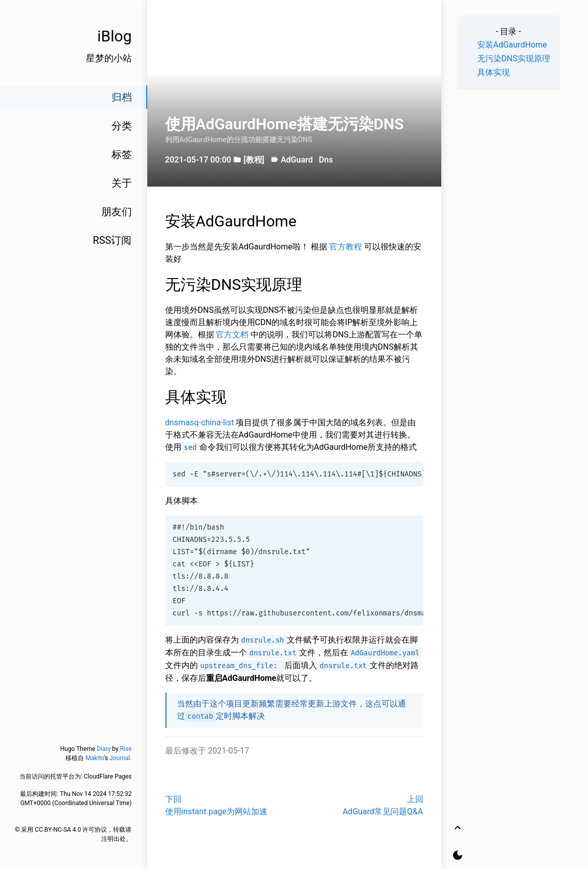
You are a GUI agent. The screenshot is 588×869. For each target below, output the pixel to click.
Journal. (120, 758)
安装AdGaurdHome (512, 45)
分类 (122, 126)
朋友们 (117, 212)
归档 (122, 97)
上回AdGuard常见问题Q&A (383, 805)
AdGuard (297, 160)
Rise (126, 749)
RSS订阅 (112, 240)
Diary (104, 749)
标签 (122, 154)
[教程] (254, 160)
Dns (326, 160)
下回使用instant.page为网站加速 (216, 805)
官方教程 (347, 247)
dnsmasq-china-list (201, 422)
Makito (95, 758)
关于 (122, 183)
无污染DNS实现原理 (514, 59)
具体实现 (493, 72)
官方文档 (233, 335)
